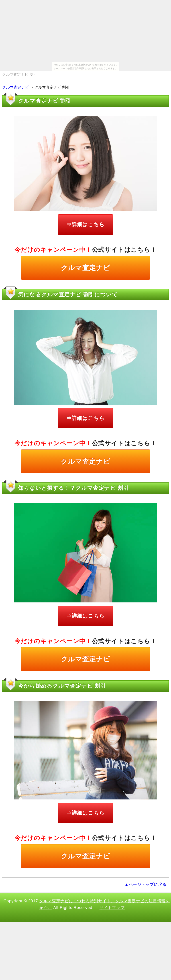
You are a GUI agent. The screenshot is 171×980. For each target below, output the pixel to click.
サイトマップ (112, 908)
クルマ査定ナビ (15, 87)
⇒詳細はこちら (85, 224)
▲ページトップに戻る (146, 884)
